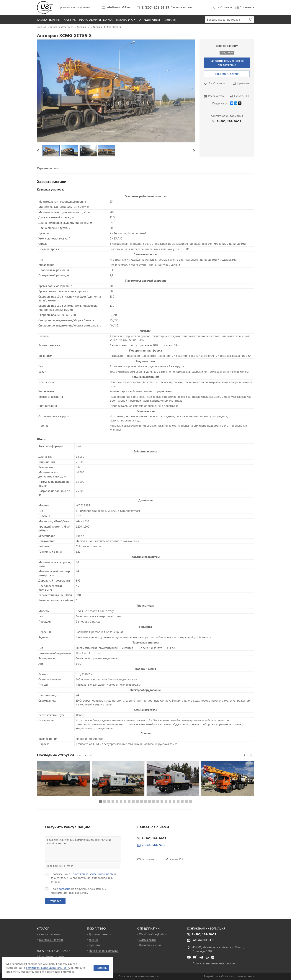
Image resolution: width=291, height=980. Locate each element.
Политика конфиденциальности (139, 976)
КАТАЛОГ (43, 928)
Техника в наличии (51, 940)
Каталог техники (49, 934)
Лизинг (94, 940)
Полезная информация (104, 951)
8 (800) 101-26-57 (156, 7)
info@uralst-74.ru (118, 7)
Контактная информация (206, 928)
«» (241, 976)
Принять (101, 968)
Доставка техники (100, 934)
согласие (65, 889)
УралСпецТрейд (45, 7)
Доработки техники (51, 956)
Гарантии (95, 945)
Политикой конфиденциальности (92, 874)
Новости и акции (150, 945)
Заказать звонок (182, 7)
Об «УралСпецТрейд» (153, 934)
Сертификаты (148, 940)
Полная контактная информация (214, 963)
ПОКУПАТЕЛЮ (96, 928)
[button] (38, 151)
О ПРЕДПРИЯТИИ (148, 928)
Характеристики (48, 168)
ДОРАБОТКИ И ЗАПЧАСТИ (54, 951)
